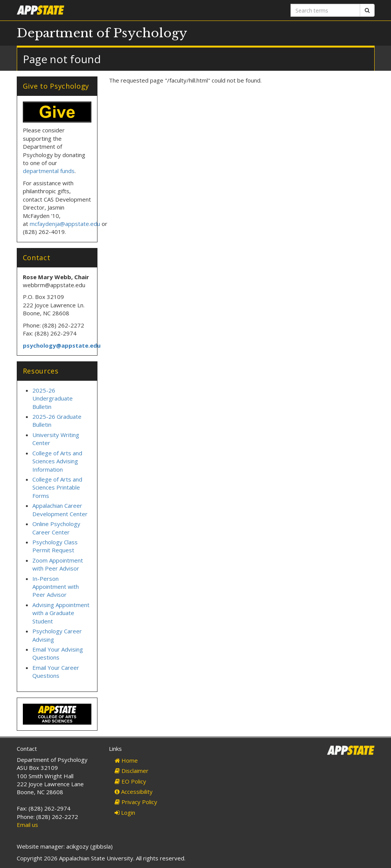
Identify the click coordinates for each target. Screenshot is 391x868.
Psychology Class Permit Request (55, 546)
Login (125, 812)
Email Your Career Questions (56, 672)
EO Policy (130, 781)
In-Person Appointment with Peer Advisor (56, 587)
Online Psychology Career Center (56, 528)
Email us (27, 825)
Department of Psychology (102, 33)
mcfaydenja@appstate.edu (65, 224)
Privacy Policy (136, 802)
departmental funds (49, 171)
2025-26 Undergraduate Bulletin (53, 398)
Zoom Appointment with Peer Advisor (58, 564)
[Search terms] (325, 10)
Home (126, 760)
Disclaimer (132, 771)
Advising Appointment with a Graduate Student (61, 613)
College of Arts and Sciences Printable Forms (57, 487)
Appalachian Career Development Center (60, 510)
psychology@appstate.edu (62, 345)
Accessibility (134, 792)
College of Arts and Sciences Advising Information (57, 461)
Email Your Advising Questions (58, 653)
